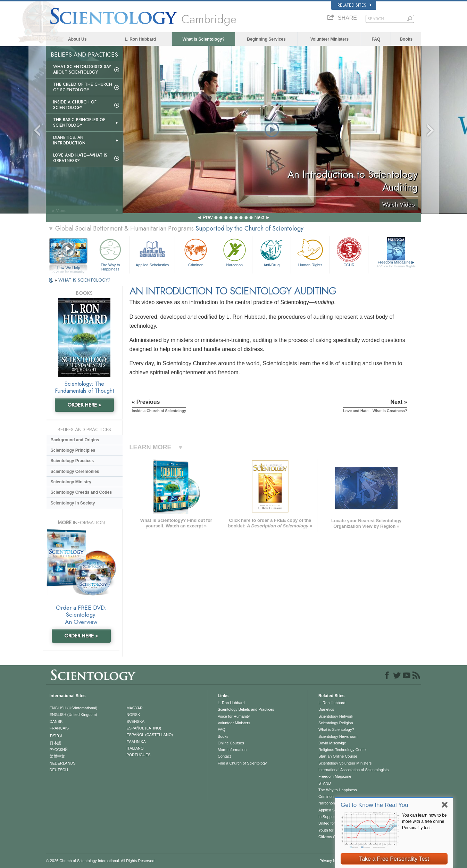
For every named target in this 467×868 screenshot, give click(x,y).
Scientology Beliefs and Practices (246, 709)
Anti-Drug (272, 252)
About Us (77, 39)
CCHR (349, 252)
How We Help (69, 268)
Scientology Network (336, 716)
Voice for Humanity (234, 716)
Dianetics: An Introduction (69, 140)
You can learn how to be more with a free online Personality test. (424, 821)
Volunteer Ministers (330, 39)
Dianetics (326, 709)
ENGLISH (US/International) (74, 708)
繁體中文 (57, 756)
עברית (56, 735)
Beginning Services (266, 39)
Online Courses (231, 743)
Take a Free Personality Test (394, 859)
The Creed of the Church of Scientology (83, 87)
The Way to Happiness (110, 254)
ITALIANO (135, 748)
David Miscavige (332, 743)
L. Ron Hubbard (140, 39)
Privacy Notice (332, 861)
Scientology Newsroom (338, 736)
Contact (224, 756)
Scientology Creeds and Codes (81, 492)
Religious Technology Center (343, 750)
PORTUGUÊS (138, 755)
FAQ (376, 39)
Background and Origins (75, 440)
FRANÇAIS (59, 728)
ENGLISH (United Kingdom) (73, 715)
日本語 (55, 743)
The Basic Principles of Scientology (79, 123)
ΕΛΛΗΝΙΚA (136, 742)
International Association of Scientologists (353, 770)
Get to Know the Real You (374, 805)
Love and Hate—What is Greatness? (80, 158)
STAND (325, 783)
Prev (208, 217)
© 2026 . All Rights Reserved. (101, 861)
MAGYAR (135, 708)
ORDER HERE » (84, 405)
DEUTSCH (59, 770)
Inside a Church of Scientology (75, 105)
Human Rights (310, 252)
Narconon (235, 252)
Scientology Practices (72, 461)
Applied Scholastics (152, 252)
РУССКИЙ (59, 750)
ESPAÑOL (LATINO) (144, 728)
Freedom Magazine (396, 264)
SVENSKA (135, 721)
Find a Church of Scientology (242, 763)
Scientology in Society (73, 503)
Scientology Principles (73, 450)
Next (260, 217)
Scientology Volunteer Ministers (345, 763)
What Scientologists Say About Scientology (82, 69)
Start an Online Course (338, 756)
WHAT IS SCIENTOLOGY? (84, 280)
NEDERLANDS (63, 763)
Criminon (196, 252)
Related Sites (355, 5)
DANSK (56, 721)
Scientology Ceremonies (75, 471)
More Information (232, 750)
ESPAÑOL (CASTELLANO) (150, 735)
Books (406, 39)
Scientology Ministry (71, 482)
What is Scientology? (203, 39)
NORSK (133, 715)
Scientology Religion (336, 723)
